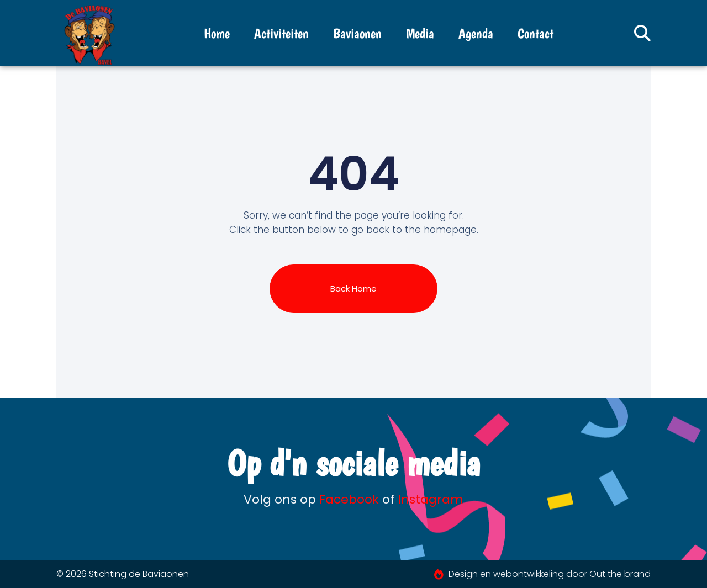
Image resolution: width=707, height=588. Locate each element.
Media (420, 33)
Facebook (349, 499)
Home (217, 33)
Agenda (476, 33)
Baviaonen (357, 33)
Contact (535, 33)
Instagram (431, 499)
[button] (642, 33)
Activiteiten (281, 33)
